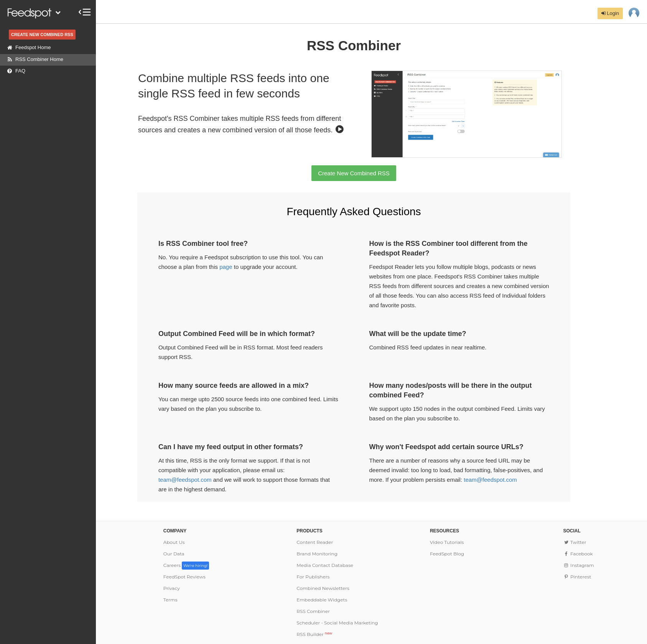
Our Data (174, 554)
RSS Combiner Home (34, 59)
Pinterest (577, 577)
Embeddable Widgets (322, 600)
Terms (170, 600)
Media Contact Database (325, 565)
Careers (186, 565)
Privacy (172, 588)
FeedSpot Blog (447, 554)
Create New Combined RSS (354, 173)
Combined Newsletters (323, 588)
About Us (174, 542)
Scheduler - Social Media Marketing (337, 623)
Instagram (578, 565)
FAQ (15, 71)
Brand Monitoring (317, 554)
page (226, 267)
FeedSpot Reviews (184, 577)
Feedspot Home (27, 48)
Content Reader (315, 542)
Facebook (578, 554)
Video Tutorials (447, 542)
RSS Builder (314, 634)
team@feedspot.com (185, 480)
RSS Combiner (313, 611)
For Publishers (313, 577)
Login (610, 13)
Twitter (575, 542)
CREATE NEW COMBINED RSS (42, 35)
